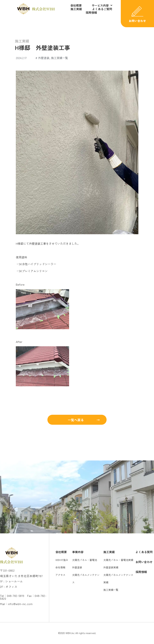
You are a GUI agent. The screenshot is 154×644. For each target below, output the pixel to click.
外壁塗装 (44, 58)
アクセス (60, 575)
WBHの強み (62, 560)
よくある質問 (144, 552)
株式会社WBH (43, 9)
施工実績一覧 (60, 58)
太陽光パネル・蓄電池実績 (118, 560)
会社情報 (60, 568)
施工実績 (76, 9)
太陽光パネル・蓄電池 (85, 560)
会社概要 (76, 5)
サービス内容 (102, 5)
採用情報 (91, 12)
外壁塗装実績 (111, 568)
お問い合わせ (144, 562)
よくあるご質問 (102, 9)
